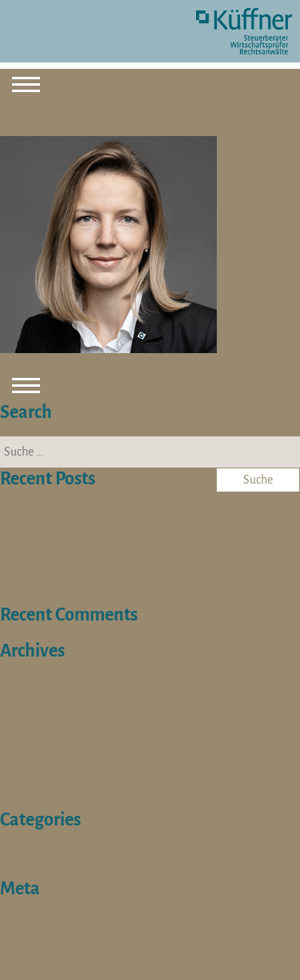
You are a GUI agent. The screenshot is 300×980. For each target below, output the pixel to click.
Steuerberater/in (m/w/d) (65, 512)
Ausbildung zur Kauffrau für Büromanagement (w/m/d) (140, 528)
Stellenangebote (43, 870)
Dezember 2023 (41, 783)
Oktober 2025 (35, 684)
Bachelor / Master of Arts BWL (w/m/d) (98, 545)
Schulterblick (34, 853)
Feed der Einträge (45, 938)
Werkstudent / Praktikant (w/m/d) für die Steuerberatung (142, 595)
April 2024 (28, 767)
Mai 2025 (25, 700)
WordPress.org (38, 972)
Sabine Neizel (34, 361)
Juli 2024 (24, 750)
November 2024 (42, 733)
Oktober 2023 (35, 800)
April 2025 (27, 717)
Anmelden (28, 922)
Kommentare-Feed (48, 955)
